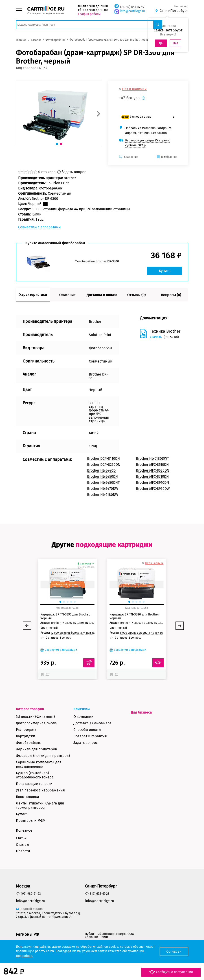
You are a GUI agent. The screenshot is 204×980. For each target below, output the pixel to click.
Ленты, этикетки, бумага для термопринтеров (40, 805)
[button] (99, 114)
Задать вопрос (86, 743)
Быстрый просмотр (68, 584)
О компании (83, 717)
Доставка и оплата (102, 295)
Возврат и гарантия (90, 736)
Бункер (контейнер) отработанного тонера (35, 775)
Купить (165, 271)
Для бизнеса (141, 712)
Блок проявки (27, 797)
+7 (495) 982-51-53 (28, 894)
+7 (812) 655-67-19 (132, 7)
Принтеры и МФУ (31, 821)
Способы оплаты (87, 730)
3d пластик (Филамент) (35, 717)
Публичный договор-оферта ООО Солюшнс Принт (110, 935)
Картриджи (26, 736)
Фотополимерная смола (36, 723)
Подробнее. (24, 956)
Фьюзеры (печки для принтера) (43, 756)
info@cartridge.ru (132, 11)
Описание (67, 295)
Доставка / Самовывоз (92, 723)
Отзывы (23, 845)
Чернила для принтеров (36, 749)
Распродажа (26, 730)
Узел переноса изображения (40, 790)
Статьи (21, 838)
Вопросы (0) (171, 295)
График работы (89, 14)
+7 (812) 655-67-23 (97, 894)
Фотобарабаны (29, 743)
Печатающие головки (34, 784)
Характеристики (33, 295)
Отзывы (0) (136, 295)
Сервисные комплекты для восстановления (39, 764)
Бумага (22, 814)
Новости (23, 851)
